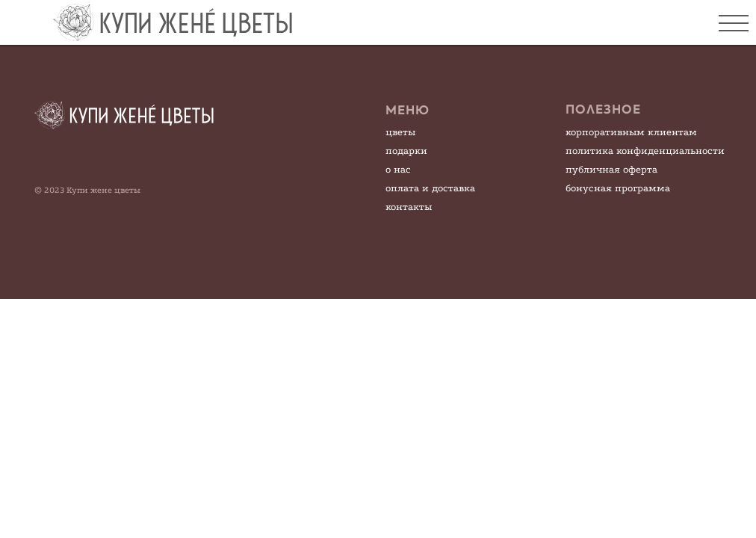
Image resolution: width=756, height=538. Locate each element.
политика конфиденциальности (645, 151)
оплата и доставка (430, 188)
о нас (398, 169)
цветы (400, 132)
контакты (409, 207)
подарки (406, 151)
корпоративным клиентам (631, 132)
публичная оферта (611, 169)
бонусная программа (618, 188)
